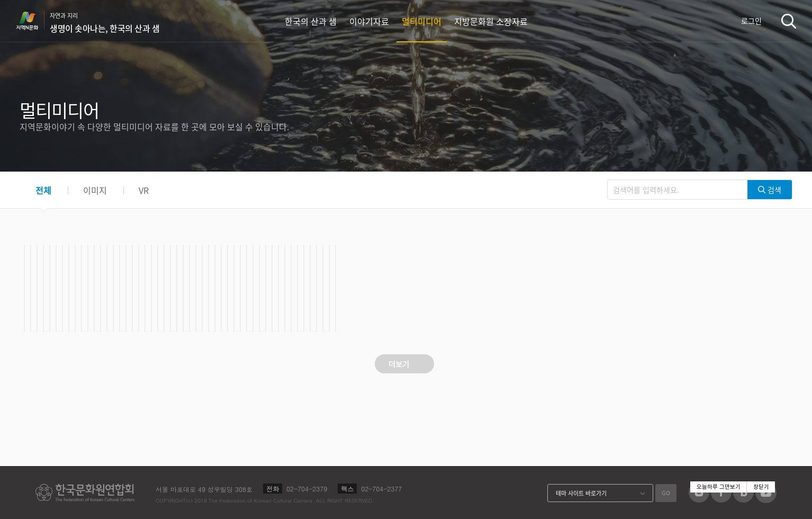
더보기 (399, 364)
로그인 (751, 21)
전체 (43, 190)
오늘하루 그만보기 (719, 487)
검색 (789, 21)
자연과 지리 (105, 23)
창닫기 (761, 487)
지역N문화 (33, 21)
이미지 (95, 190)
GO (666, 493)
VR (144, 190)
